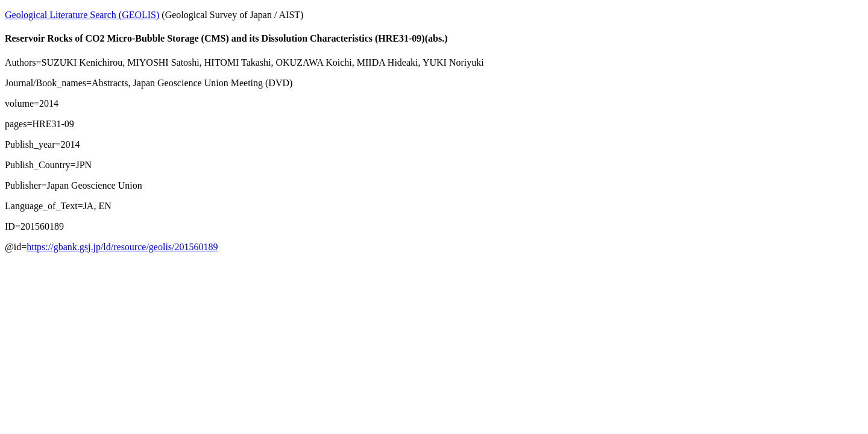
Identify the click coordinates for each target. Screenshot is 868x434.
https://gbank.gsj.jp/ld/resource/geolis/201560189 (122, 247)
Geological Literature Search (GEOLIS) (82, 15)
